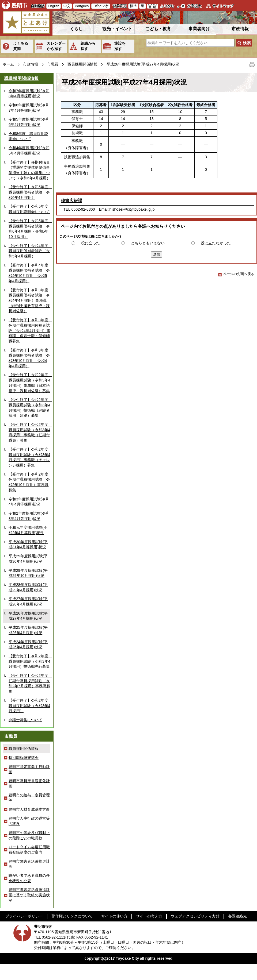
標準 (133, 6)
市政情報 (240, 29)
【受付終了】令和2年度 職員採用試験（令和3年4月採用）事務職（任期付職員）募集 (29, 432)
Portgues (82, 6)
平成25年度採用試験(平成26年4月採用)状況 (28, 630)
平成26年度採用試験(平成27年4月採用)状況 (28, 616)
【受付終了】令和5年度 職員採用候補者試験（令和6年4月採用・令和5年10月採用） (29, 229)
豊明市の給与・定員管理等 (29, 798)
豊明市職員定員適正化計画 (29, 784)
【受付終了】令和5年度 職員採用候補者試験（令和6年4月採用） (29, 192)
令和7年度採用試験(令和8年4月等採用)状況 (29, 94)
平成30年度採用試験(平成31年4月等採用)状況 (28, 545)
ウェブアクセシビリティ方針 (195, 916)
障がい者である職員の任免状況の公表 (29, 878)
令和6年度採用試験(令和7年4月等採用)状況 (29, 108)
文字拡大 (194, 6)
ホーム (8, 64)
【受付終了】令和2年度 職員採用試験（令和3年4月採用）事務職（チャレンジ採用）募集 (29, 457)
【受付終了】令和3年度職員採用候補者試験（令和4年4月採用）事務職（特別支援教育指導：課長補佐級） (29, 301)
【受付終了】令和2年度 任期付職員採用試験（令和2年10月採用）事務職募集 (29, 482)
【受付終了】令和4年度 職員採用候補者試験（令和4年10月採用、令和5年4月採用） (29, 273)
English (54, 6)
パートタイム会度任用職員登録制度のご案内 (29, 850)
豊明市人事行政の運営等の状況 (29, 821)
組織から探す (88, 46)
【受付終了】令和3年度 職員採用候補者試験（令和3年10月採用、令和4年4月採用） (29, 358)
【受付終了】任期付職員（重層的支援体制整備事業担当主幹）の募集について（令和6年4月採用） (29, 170)
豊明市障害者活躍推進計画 (29, 864)
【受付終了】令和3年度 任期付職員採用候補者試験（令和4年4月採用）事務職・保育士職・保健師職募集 (29, 331)
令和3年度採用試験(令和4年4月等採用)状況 (29, 502)
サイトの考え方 (149, 916)
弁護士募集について (25, 720)
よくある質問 (21, 46)
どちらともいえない (148, 243)
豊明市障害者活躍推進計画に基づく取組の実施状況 (29, 895)
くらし (76, 29)
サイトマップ (223, 6)
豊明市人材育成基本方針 (29, 809)
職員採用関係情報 (82, 64)
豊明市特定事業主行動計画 (29, 769)
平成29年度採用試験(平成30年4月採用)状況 (28, 559)
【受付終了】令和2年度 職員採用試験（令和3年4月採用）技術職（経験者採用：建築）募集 (29, 408)
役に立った (90, 243)
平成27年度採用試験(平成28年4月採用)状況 (28, 601)
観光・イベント (117, 29)
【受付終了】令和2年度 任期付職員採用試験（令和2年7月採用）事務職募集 (29, 683)
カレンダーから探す (56, 46)
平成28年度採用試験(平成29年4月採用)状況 (28, 587)
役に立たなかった (216, 243)
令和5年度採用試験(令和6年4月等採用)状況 (29, 122)
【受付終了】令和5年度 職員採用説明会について (29, 209)
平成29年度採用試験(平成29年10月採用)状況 (28, 573)
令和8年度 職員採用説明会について (28, 136)
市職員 (53, 64)
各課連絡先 (237, 916)
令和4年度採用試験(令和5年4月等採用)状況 (29, 151)
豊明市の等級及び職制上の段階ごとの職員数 (29, 835)
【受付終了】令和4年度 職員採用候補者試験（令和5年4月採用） (29, 251)
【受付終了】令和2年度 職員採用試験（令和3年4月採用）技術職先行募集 (29, 661)
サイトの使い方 (114, 916)
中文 (67, 6)
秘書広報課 (71, 201)
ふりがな (167, 6)
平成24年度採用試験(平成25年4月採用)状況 (28, 645)
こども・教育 (158, 29)
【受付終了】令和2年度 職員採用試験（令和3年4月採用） (29, 706)
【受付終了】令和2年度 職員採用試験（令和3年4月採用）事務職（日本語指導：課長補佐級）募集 (29, 383)
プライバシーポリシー (24, 916)
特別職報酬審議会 (24, 758)
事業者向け (199, 29)
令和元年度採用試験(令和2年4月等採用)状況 (28, 530)
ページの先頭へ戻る (236, 274)
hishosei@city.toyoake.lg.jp (132, 209)
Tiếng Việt (101, 6)
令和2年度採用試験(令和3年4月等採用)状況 (29, 516)
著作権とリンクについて (72, 916)
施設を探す (120, 46)
